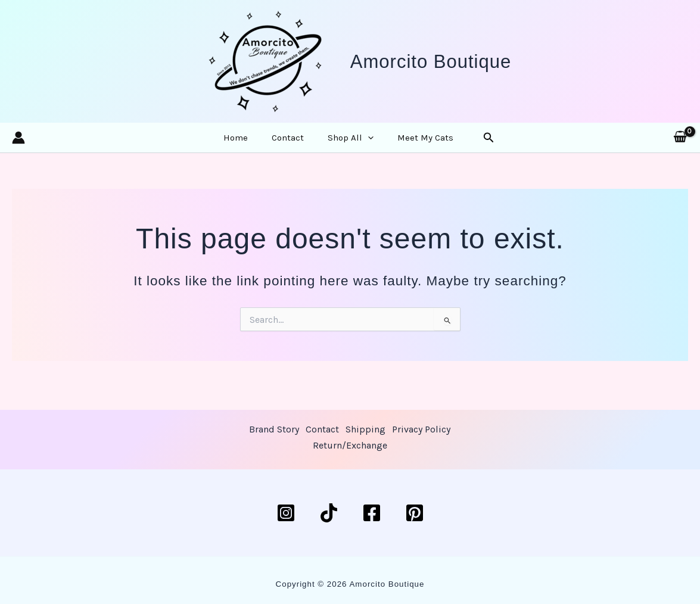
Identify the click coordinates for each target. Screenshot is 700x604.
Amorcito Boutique (431, 62)
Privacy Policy (309, 448)
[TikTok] (329, 513)
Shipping (400, 430)
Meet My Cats (409, 144)
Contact (293, 144)
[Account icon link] (18, 144)
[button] (363, 144)
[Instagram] (286, 513)
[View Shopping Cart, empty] (680, 144)
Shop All (345, 144)
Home (252, 144)
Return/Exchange (383, 448)
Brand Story (305, 430)
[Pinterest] (415, 513)
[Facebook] (372, 513)
